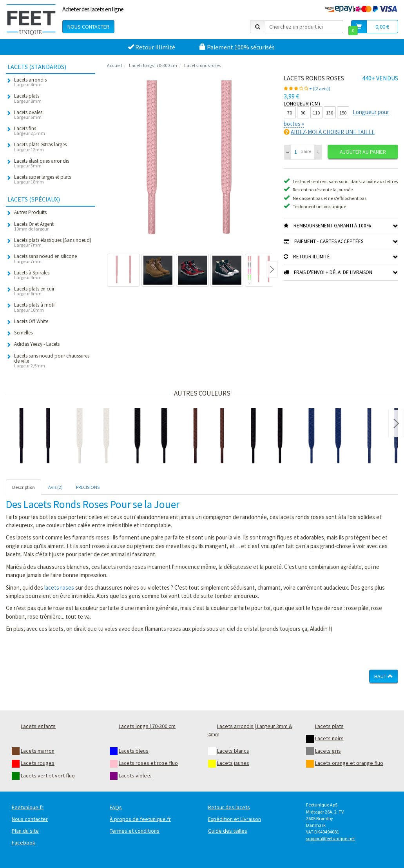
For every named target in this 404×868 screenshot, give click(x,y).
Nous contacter (88, 27)
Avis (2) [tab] (55, 487)
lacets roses (59, 587)
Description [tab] (24, 487)
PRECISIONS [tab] (88, 487)
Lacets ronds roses (202, 65)
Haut (384, 676)
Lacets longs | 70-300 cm (153, 65)
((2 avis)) (320, 88)
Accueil (114, 65)
